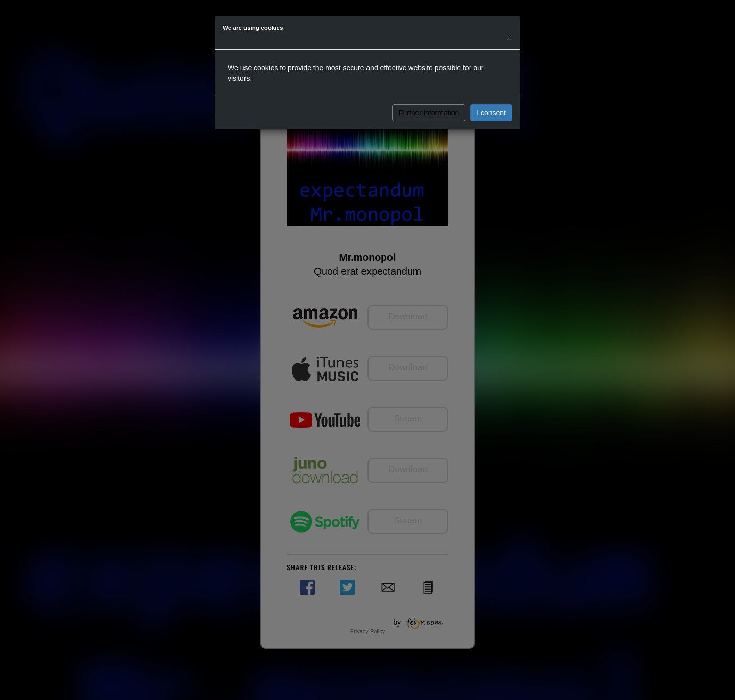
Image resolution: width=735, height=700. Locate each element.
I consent (491, 113)
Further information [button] (429, 113)
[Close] (509, 36)
